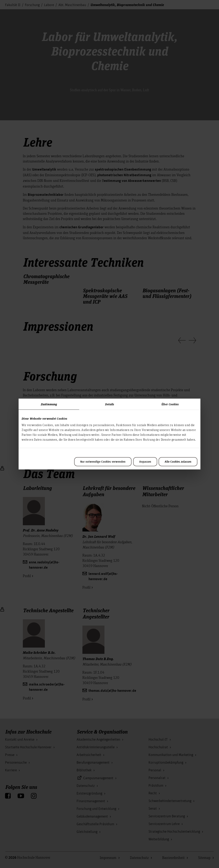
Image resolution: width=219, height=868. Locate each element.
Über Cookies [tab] (170, 404)
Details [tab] (110, 404)
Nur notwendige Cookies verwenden (103, 462)
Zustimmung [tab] (49, 404)
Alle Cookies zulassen (178, 462)
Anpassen (145, 462)
